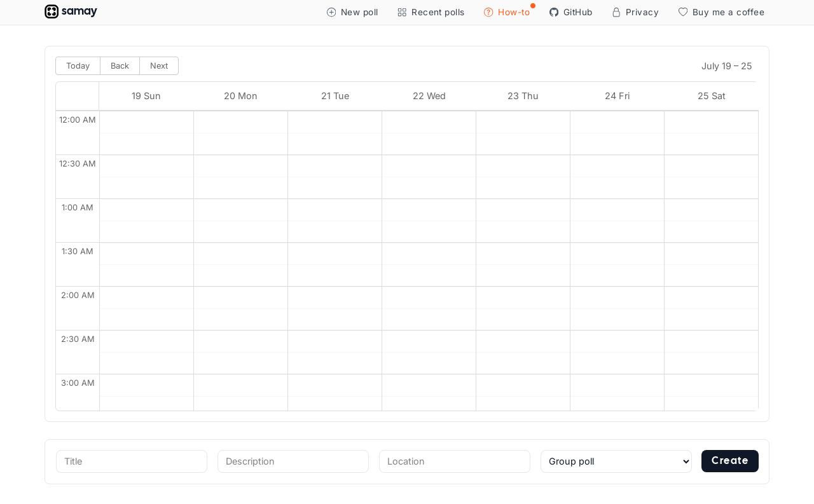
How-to (509, 10)
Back (120, 66)
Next (159, 66)
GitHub (571, 12)
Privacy (635, 12)
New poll (353, 12)
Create (730, 461)
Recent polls (431, 12)
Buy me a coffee (721, 12)
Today (78, 66)
